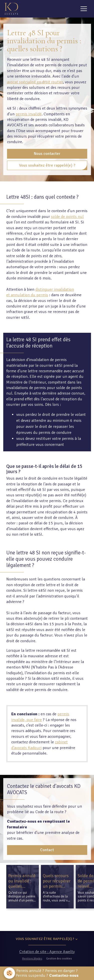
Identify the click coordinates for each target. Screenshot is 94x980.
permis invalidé (29, 114)
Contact (47, 850)
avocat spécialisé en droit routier (35, 82)
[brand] (12, 9)
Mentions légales (32, 958)
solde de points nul (67, 217)
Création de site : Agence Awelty (47, 952)
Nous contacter (47, 154)
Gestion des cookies (59, 958)
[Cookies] (9, 973)
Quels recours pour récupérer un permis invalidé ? (57, 881)
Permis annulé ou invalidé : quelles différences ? (22, 881)
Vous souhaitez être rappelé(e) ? (47, 165)
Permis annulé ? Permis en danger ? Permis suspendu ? (47, 973)
